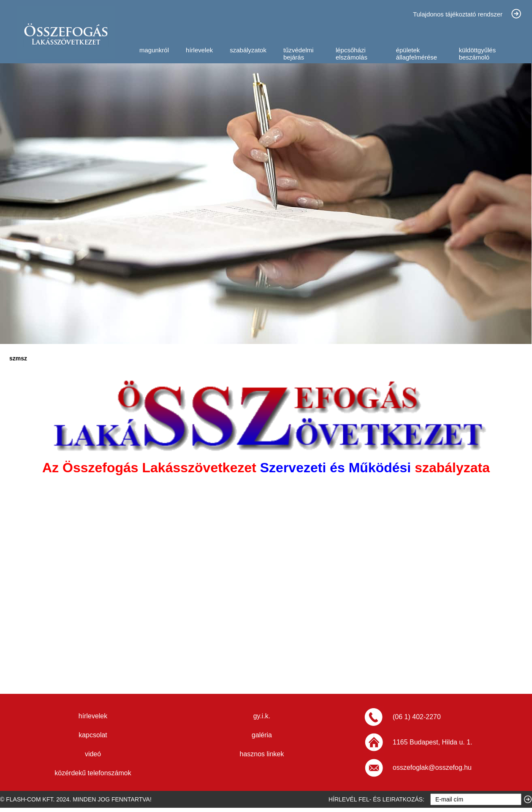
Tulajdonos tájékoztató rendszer (458, 14)
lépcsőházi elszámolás (351, 54)
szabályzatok (248, 50)
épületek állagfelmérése (417, 54)
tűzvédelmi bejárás (299, 54)
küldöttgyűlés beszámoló (478, 54)
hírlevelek (199, 50)
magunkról (154, 50)
